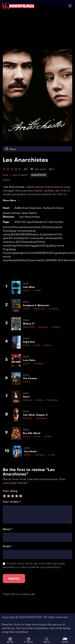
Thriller (37, 290)
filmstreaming (25, 246)
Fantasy (56, 327)
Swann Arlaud (11, 213)
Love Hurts (29, 360)
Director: (9, 217)
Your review (12, 502)
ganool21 (40, 246)
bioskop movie (16, 231)
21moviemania (20, 227)
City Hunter (31, 451)
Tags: (6, 222)
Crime (37, 345)
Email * (7, 546)
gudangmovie (21, 253)
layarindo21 (37, 260)
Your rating (10, 491)
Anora (26, 397)
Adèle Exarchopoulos (28, 208)
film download (49, 238)
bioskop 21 (37, 227)
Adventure (39, 309)
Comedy (54, 309)
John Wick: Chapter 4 (35, 415)
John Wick (29, 287)
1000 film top (23, 222)
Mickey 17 (29, 324)
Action (26, 290)
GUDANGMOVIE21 (42, 253)
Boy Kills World (32, 433)
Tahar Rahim (29, 213)
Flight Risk (29, 342)
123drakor (38, 222)
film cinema (32, 238)
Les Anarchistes (14, 187)
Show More (11, 200)
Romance (52, 400)
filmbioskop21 (30, 242)
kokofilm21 (22, 260)
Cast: (6, 208)
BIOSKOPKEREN (21, 234)
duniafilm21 (50, 234)
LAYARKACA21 (54, 260)
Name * (8, 529)
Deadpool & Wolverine (36, 305)
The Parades (30, 378)
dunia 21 (37, 234)
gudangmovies (64, 253)
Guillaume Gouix (53, 208)
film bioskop (16, 238)
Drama (6, 180)
